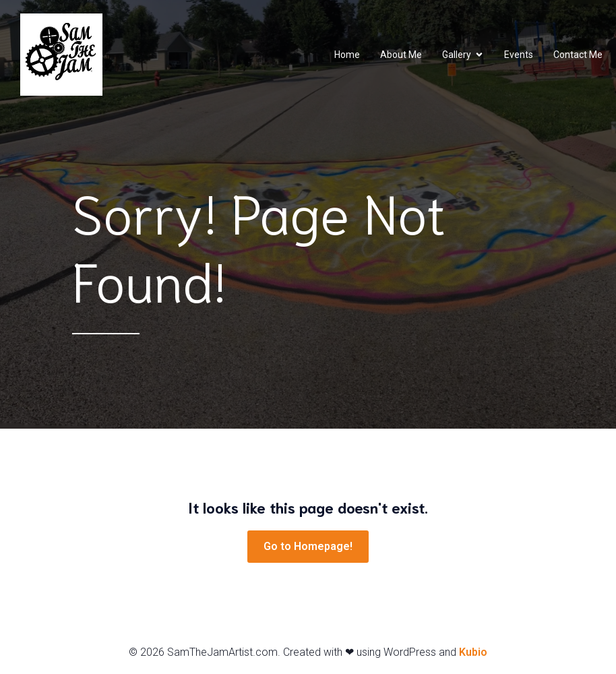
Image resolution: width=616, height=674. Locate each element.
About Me (401, 55)
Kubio (473, 652)
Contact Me (578, 55)
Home (347, 55)
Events (519, 55)
